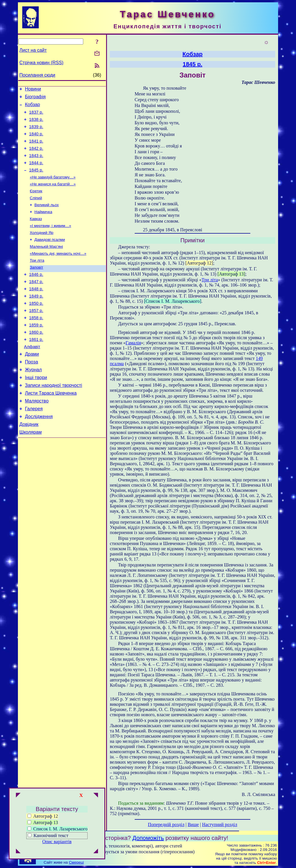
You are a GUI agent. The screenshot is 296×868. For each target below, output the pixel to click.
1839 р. (36, 132)
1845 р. (36, 180)
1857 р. (36, 334)
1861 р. (36, 367)
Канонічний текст (51, 835)
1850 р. (36, 326)
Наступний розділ (220, 824)
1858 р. (36, 342)
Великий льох (47, 218)
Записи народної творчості (53, 418)
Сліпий (36, 211)
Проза (31, 392)
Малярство (37, 435)
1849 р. (36, 318)
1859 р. (36, 350)
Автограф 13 (43, 822)
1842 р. (36, 156)
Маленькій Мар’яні (46, 263)
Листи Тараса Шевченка (51, 426)
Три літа (37, 278)
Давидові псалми (50, 256)
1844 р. (36, 172)
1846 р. (36, 294)
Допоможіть (148, 838)
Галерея (34, 444)
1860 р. (36, 359)
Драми (32, 383)
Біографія (35, 98)
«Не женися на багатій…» (53, 196)
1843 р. (36, 164)
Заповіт (36, 286)
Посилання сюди (37, 75)
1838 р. (36, 124)
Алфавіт (32, 375)
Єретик (36, 203)
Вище (193, 824)
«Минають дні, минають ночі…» (58, 271)
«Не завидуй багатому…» (53, 188)
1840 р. (36, 140)
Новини (33, 90)
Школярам (30, 470)
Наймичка (43, 226)
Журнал (33, 400)
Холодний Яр (42, 248)
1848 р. (36, 310)
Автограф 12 (43, 816)
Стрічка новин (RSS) (41, 63)
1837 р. (36, 116)
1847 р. (36, 302)
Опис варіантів (57, 842)
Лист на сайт (33, 50)
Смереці (76, 862)
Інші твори (36, 409)
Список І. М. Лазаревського (58, 829)
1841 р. (36, 148)
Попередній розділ (166, 824)
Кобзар (32, 107)
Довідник (29, 461)
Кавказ (36, 233)
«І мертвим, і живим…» (50, 241)
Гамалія (133, 343)
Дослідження (39, 452)
